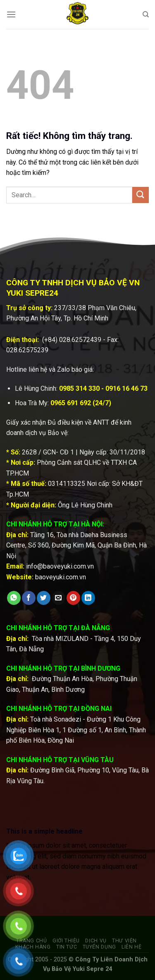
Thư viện (124, 941)
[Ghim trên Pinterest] (73, 598)
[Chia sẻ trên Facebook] (29, 598)
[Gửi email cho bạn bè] (58, 598)
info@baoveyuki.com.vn (60, 566)
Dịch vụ (96, 941)
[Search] (146, 14)
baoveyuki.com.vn (61, 577)
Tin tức (67, 947)
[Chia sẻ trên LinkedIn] (88, 598)
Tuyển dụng (99, 947)
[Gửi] (141, 195)
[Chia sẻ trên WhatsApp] (14, 598)
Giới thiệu (66, 941)
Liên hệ (131, 947)
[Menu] (11, 14)
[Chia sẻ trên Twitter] (44, 598)
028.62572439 (80, 340)
